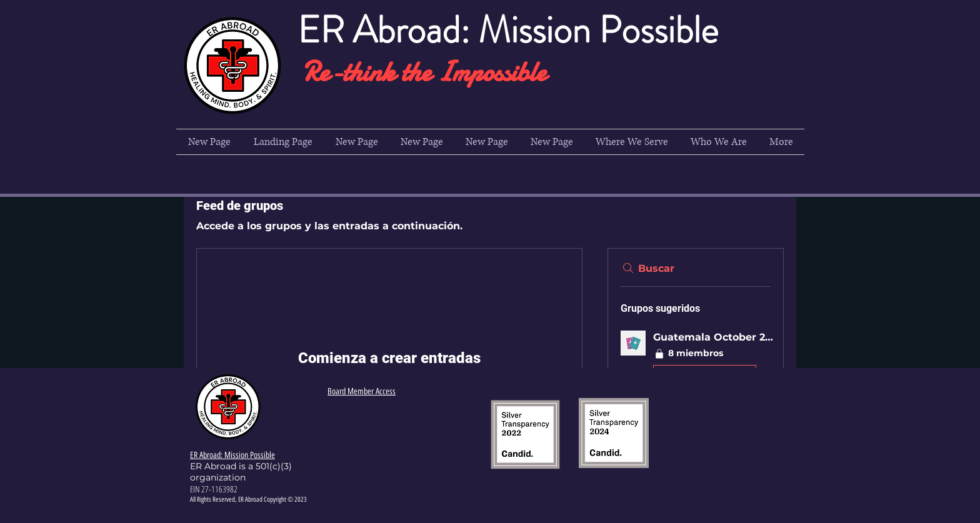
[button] (632, 142)
